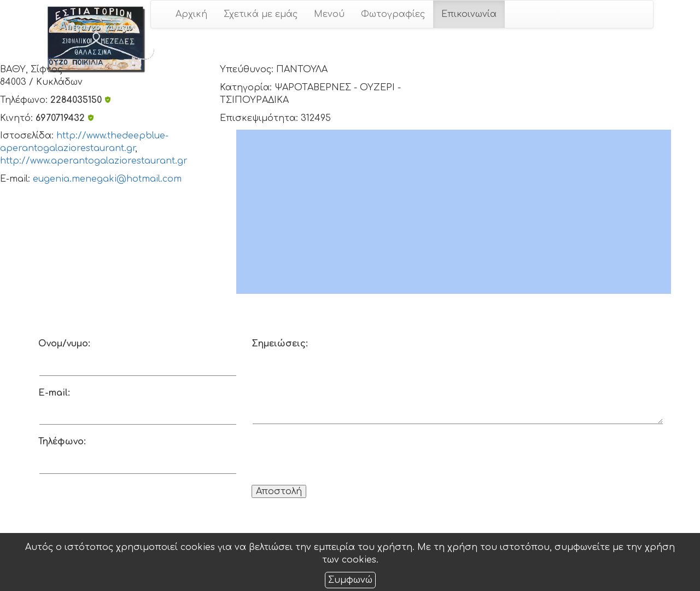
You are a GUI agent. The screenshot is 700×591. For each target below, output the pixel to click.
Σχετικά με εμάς (261, 14)
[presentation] (335, 456)
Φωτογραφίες (393, 14)
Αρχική (191, 14)
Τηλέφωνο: (62, 442)
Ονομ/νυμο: (64, 344)
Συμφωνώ (350, 580)
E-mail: (54, 393)
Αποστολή (279, 491)
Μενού (329, 14)
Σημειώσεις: (280, 344)
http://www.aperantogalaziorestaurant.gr (94, 161)
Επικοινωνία (469, 14)
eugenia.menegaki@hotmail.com (107, 179)
